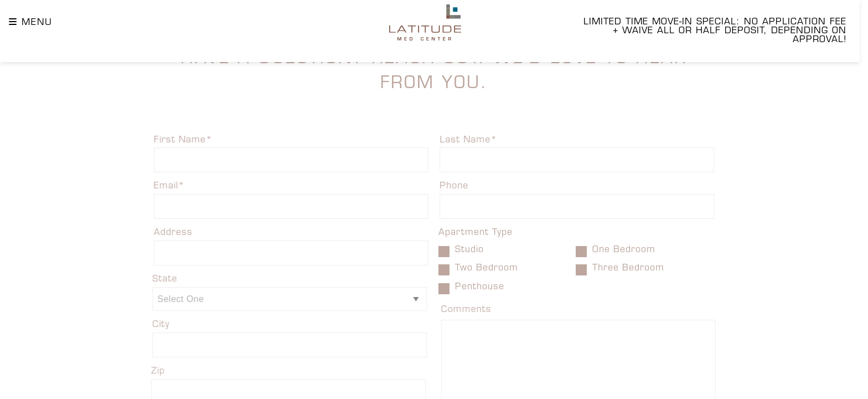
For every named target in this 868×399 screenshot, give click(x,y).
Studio (465, 251)
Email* (158, 187)
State (151, 280)
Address (162, 233)
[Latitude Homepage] (425, 22)
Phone (466, 187)
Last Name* (480, 140)
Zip (144, 372)
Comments (480, 310)
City (148, 325)
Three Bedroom (624, 269)
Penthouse (475, 287)
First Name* (172, 140)
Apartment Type (476, 233)
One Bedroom (619, 251)
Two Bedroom (482, 269)
